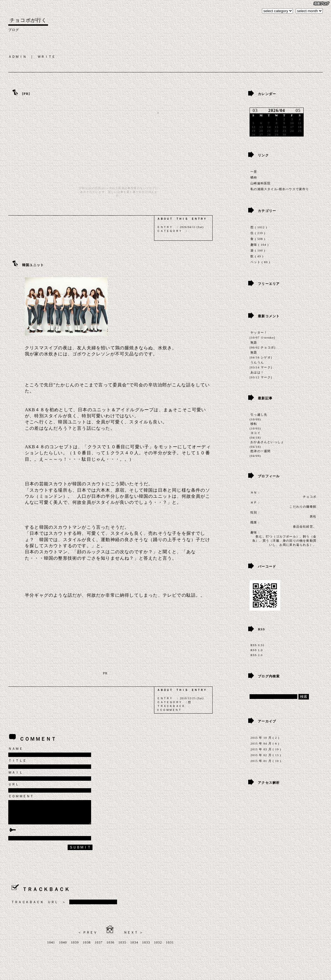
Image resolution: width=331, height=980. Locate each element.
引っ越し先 (259, 415)
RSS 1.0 (256, 650)
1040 (63, 947)
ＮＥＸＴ (131, 937)
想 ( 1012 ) (259, 227)
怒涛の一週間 (260, 451)
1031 (170, 947)
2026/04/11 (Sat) (192, 227)
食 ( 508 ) (258, 239)
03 (255, 110)
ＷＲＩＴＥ (47, 57)
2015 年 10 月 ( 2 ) (265, 738)
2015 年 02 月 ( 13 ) (266, 755)
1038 (87, 947)
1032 (158, 947)
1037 (99, 947)
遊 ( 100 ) (258, 250)
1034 (134, 947)
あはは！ (257, 372)
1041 (51, 947)
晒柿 (254, 177)
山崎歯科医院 (260, 183)
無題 (254, 342)
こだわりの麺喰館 (303, 507)
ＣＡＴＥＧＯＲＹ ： (173, 231)
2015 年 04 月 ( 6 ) (265, 743)
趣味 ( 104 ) (259, 245)
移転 (254, 424)
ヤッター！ (259, 332)
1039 (75, 947)
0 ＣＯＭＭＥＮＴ (169, 710)
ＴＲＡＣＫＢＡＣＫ (171, 706)
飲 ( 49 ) (257, 256)
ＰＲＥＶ (90, 937)
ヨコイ (255, 433)
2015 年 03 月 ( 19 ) (266, 749)
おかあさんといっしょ (267, 442)
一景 (254, 172)
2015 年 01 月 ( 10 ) (266, 761)
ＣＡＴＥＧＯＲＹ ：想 (174, 702)
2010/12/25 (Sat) (192, 698)
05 (298, 110)
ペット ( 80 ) (260, 262)
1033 (146, 947)
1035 (122, 947)
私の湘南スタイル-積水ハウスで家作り (280, 189)
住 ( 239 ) (258, 233)
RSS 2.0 (256, 655)
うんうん (257, 362)
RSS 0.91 (257, 645)
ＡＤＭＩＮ (17, 57)
